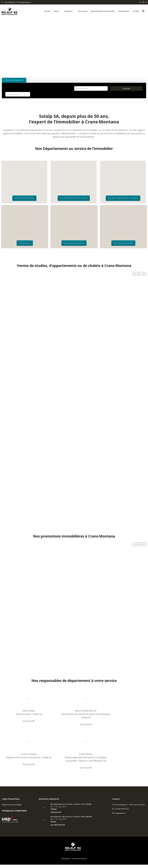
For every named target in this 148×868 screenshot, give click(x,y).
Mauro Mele (25, 711)
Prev (135, 274)
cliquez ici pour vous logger (12, 808)
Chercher (127, 88)
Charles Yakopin (123, 711)
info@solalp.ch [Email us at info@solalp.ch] (120, 816)
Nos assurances (25, 243)
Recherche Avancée (15, 80)
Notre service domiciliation (123, 243)
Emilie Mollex (25, 754)
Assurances (83, 11)
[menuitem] (143, 11)
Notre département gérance (74, 243)
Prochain (143, 274)
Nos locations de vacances (24, 198)
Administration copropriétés (103, 11)
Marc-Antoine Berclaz (74, 711)
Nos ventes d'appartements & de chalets (123, 198)
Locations (68, 11)
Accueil (47, 11)
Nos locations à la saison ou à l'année (74, 198)
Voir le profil (25, 721)
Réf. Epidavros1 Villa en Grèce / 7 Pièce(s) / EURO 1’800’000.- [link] (71, 820)
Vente (56, 11)
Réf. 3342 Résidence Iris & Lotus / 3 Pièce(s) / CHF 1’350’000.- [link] (71, 807)
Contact (136, 11)
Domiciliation (124, 11)
